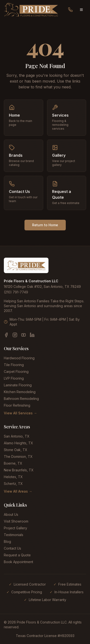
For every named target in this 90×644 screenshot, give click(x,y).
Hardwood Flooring (19, 358)
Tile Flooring (14, 365)
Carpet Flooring (16, 372)
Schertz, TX (13, 484)
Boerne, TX (13, 463)
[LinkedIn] (32, 335)
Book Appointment (18, 562)
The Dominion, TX (18, 456)
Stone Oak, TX (16, 450)
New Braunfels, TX (19, 470)
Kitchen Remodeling (20, 392)
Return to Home (45, 225)
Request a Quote (17, 555)
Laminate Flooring (18, 385)
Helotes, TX (13, 477)
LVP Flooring (14, 378)
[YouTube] (24, 335)
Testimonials (14, 535)
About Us (11, 514)
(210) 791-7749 (16, 292)
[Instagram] (15, 335)
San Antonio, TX (17, 436)
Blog (7, 541)
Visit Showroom (16, 521)
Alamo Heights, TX (18, 443)
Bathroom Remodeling (21, 399)
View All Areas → (18, 491)
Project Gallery (15, 528)
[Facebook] (6, 335)
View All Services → (20, 413)
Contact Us (12, 548)
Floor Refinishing (17, 405)
